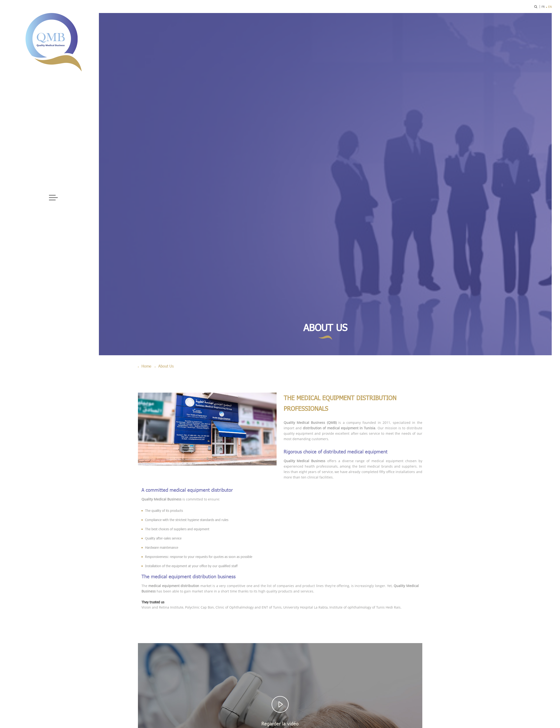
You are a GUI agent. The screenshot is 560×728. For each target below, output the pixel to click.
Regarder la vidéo (280, 724)
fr (543, 7)
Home (146, 366)
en (550, 7)
